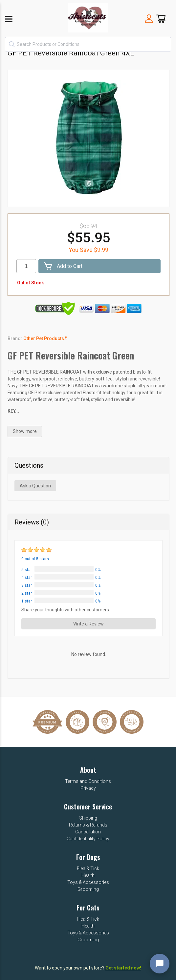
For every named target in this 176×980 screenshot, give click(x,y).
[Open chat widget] (160, 964)
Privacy (88, 788)
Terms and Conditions (88, 781)
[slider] (37, 550)
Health (88, 875)
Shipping (88, 818)
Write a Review (88, 624)
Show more (25, 431)
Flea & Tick (88, 868)
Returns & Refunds (88, 825)
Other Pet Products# (45, 338)
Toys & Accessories (88, 882)
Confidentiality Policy (88, 839)
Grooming (88, 889)
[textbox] (88, 44)
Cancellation (88, 832)
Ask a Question (35, 486)
